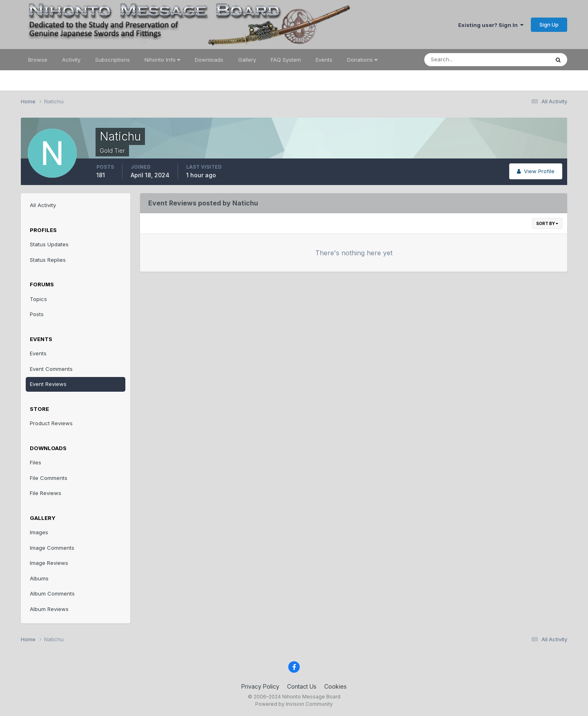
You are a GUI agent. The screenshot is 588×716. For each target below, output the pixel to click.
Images (39, 532)
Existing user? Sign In (491, 25)
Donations (362, 60)
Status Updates (49, 244)
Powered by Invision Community (294, 704)
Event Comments (51, 369)
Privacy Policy (260, 686)
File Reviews (46, 493)
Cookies (335, 686)
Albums (39, 578)
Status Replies (48, 260)
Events (324, 60)
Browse (38, 60)
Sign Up (549, 25)
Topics (38, 299)
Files (36, 462)
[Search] (460, 60)
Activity (71, 60)
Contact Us (302, 686)
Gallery (247, 60)
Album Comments (52, 593)
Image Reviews (49, 563)
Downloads (209, 60)
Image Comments (52, 548)
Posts (37, 314)
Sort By (547, 223)
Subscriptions (112, 60)
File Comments (49, 478)
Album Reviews (49, 609)
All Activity (43, 205)
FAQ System (286, 60)
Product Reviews (51, 423)
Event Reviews (48, 384)
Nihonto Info (162, 60)
